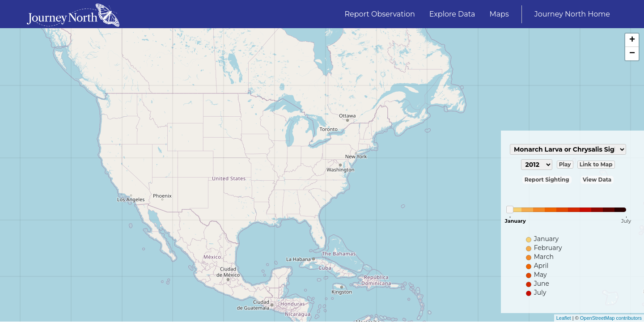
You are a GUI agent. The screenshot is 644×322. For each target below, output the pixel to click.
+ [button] (632, 40)
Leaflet (564, 318)
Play (565, 164)
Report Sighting (547, 180)
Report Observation (380, 14)
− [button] (632, 54)
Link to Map (596, 164)
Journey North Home (572, 14)
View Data (597, 180)
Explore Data (452, 14)
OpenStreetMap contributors (611, 318)
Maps (499, 14)
